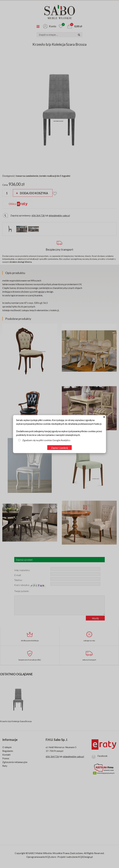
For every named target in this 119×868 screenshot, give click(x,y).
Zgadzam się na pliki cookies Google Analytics (46, 440)
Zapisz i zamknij (59, 448)
